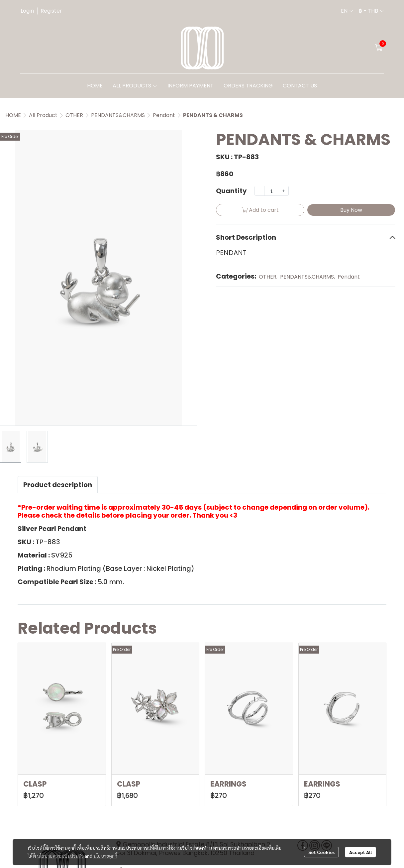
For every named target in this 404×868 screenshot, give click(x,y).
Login (27, 11)
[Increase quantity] (284, 191)
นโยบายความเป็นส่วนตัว (60, 856)
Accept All (360, 852)
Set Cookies (321, 852)
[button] (347, 11)
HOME (13, 115)
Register (51, 11)
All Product (43, 115)
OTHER (74, 115)
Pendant (164, 115)
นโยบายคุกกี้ (105, 856)
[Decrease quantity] (259, 191)
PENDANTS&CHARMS (118, 115)
